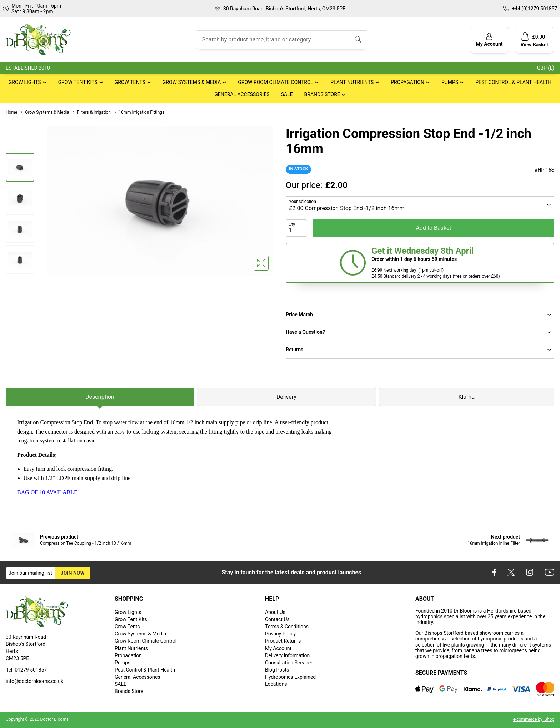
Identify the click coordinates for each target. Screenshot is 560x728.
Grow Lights (25, 82)
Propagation (407, 82)
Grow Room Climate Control (276, 82)
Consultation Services (289, 663)
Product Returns (283, 641)
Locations (276, 684)
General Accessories (242, 94)
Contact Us (277, 619)
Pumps (450, 82)
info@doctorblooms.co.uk (34, 681)
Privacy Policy (280, 634)
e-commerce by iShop (534, 719)
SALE (287, 94)
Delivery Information (287, 655)
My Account (278, 648)
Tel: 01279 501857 (26, 670)
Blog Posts (277, 670)
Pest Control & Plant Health (513, 82)
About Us (275, 612)
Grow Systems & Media (192, 82)
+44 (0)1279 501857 (534, 9)
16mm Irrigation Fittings (139, 112)
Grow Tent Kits (78, 82)
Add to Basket (433, 228)
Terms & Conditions (287, 627)
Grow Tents (130, 82)
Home (11, 112)
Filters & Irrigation (91, 112)
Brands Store (322, 94)
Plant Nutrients (352, 82)
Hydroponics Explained (290, 677)
